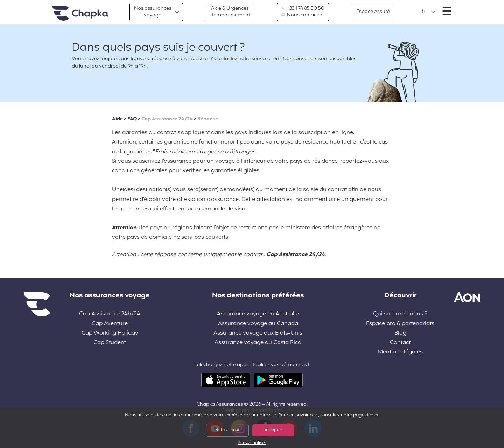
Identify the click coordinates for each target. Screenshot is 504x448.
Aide (117, 119)
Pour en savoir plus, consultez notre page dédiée (329, 415)
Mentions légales (400, 352)
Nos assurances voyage (153, 12)
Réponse (208, 119)
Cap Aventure (110, 324)
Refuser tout (227, 430)
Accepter (273, 430)
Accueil (80, 13)
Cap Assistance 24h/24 (110, 314)
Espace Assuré (373, 12)
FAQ (132, 119)
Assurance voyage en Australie (258, 314)
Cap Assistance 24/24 (167, 119)
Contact (400, 343)
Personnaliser (252, 443)
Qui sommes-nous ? (400, 314)
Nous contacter (302, 15)
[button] (429, 12)
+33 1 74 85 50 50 (303, 9)
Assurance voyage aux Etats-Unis (258, 333)
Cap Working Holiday (110, 333)
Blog (400, 333)
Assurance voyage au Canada (258, 324)
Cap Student (110, 343)
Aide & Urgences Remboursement (230, 12)
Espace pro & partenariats (400, 324)
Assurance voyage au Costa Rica (258, 343)
